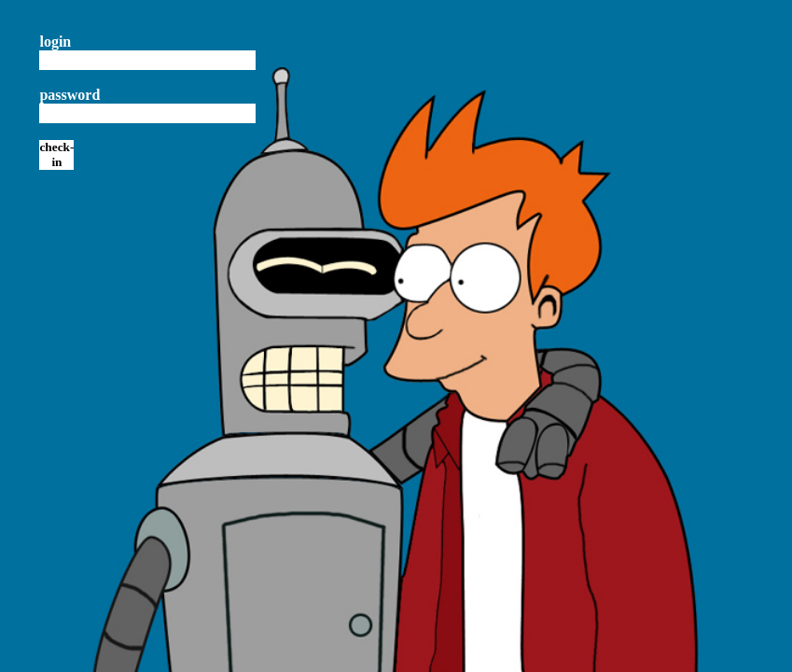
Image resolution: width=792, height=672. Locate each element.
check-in (56, 154)
